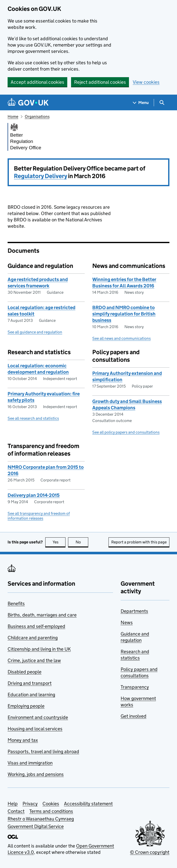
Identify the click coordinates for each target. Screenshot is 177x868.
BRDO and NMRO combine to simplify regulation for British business (124, 314)
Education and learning (31, 695)
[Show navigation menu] (141, 103)
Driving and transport (30, 683)
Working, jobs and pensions (36, 774)
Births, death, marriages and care (42, 615)
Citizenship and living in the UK (39, 649)
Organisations (37, 117)
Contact (16, 811)
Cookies (51, 804)
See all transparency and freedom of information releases (39, 516)
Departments (134, 611)
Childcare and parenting (33, 638)
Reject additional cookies (100, 82)
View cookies (146, 82)
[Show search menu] (162, 103)
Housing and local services (35, 729)
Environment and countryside (38, 717)
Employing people (26, 706)
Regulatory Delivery (40, 176)
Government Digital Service (36, 826)
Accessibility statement (88, 804)
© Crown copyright (150, 852)
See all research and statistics (33, 418)
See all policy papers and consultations (126, 432)
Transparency (135, 687)
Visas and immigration (30, 763)
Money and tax (23, 740)
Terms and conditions (51, 811)
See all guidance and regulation (35, 332)
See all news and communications (121, 338)
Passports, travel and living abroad (43, 751)
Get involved (134, 716)
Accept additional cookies (37, 82)
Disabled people (25, 672)
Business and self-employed (36, 626)
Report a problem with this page (139, 542)
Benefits (16, 604)
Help (13, 804)
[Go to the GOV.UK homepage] (28, 103)
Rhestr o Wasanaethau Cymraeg (41, 819)
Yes (59, 542)
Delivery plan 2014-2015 (34, 495)
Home (13, 117)
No (82, 542)
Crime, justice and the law (34, 660)
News (127, 622)
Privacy (30, 804)
